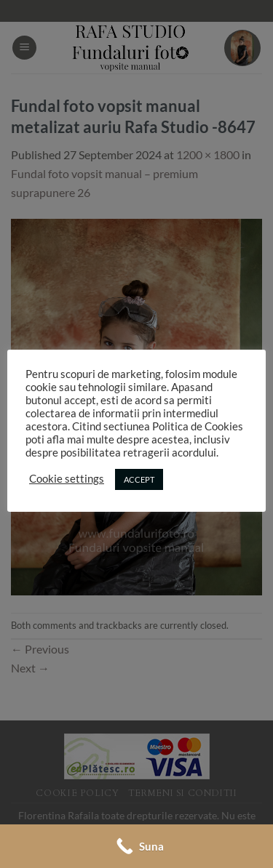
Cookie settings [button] (67, 479)
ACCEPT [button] (139, 479)
